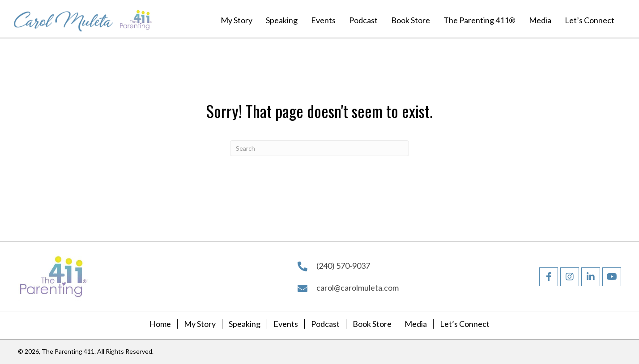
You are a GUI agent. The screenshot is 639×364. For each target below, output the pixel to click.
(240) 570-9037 (343, 266)
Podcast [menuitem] (325, 324)
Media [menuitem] (416, 324)
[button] (549, 277)
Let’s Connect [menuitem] (465, 324)
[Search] (319, 148)
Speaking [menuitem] (245, 324)
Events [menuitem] (286, 324)
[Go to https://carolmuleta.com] (64, 19)
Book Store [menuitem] (372, 324)
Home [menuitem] (160, 324)
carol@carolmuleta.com (358, 288)
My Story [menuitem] (200, 324)
